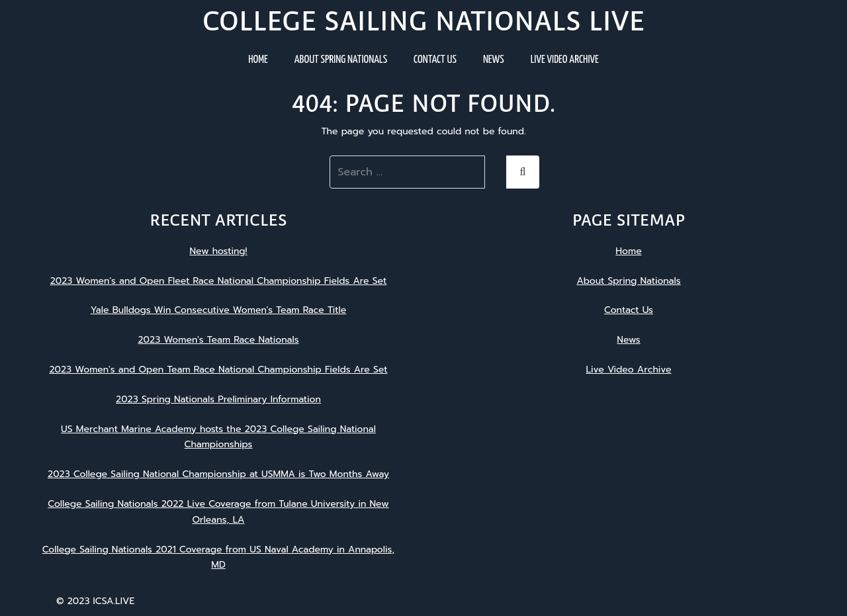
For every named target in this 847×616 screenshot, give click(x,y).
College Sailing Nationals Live (424, 21)
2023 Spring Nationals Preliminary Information (218, 399)
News (494, 60)
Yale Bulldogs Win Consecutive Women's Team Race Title (218, 310)
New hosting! (218, 251)
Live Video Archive (565, 60)
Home (258, 60)
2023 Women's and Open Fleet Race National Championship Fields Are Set (219, 281)
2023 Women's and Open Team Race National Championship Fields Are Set (218, 370)
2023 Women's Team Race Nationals (218, 340)
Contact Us (435, 60)
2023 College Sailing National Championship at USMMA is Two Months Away (218, 474)
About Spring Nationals (341, 60)
